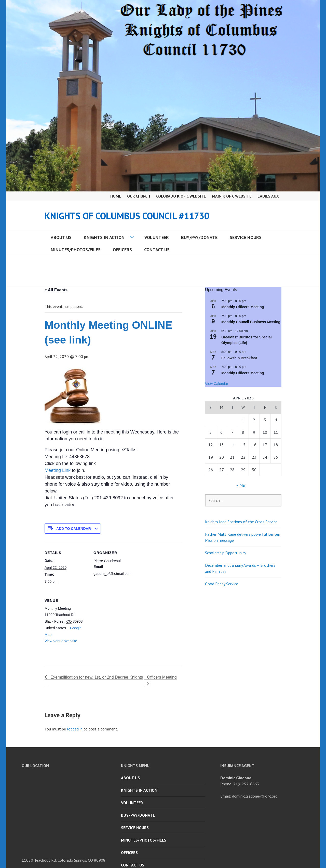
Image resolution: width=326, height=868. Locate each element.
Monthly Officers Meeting (243, 307)
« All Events (56, 290)
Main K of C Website (232, 196)
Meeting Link (58, 470)
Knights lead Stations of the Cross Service (241, 522)
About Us (61, 237)
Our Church (139, 196)
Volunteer (157, 237)
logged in (75, 729)
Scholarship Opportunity (226, 553)
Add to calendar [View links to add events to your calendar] (74, 529)
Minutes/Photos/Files (76, 250)
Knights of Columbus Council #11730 (127, 216)
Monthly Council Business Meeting (251, 322)
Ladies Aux (268, 196)
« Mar (241, 485)
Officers (122, 250)
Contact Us (157, 250)
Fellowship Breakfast (239, 358)
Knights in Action (104, 237)
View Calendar (217, 384)
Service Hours (246, 237)
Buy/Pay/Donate (199, 237)
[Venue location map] (120, 625)
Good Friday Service (222, 584)
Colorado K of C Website (181, 196)
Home (116, 196)
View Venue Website (61, 641)
